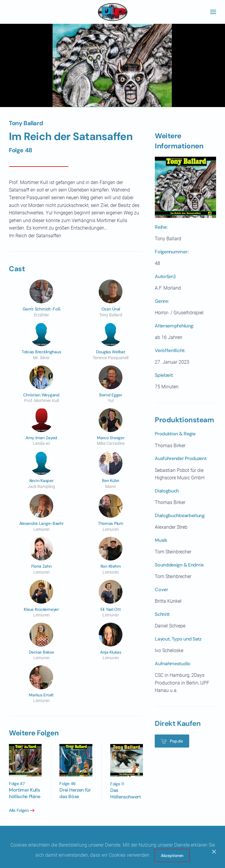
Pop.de (170, 741)
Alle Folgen (17, 810)
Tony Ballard (26, 123)
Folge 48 (21, 150)
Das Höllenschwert (124, 794)
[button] (213, 12)
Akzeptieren (172, 856)
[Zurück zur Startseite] (113, 12)
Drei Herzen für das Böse (74, 793)
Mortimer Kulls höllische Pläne (23, 793)
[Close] (214, 852)
